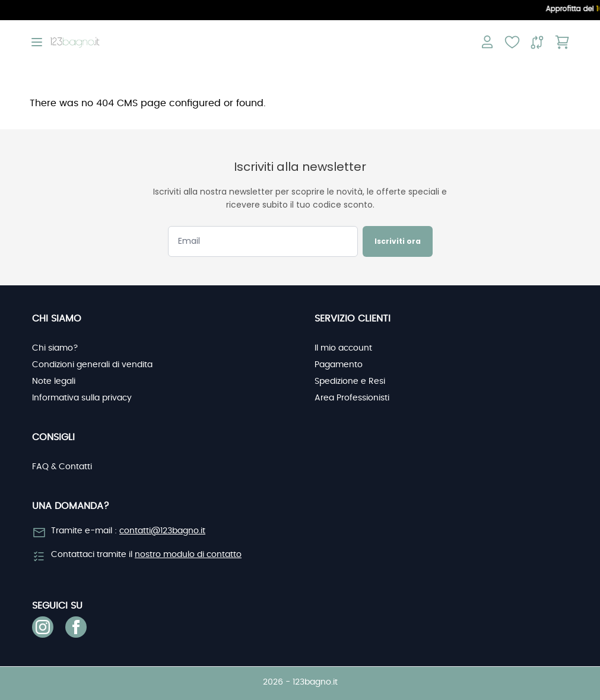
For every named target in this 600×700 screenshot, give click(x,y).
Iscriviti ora (398, 241)
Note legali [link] (54, 381)
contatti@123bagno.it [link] (162, 531)
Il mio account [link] (343, 348)
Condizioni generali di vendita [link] (92, 365)
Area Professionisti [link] (352, 398)
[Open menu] (37, 42)
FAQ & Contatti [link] (62, 467)
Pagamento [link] (339, 365)
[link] (43, 627)
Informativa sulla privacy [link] (82, 398)
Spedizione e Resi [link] (350, 381)
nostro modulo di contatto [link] (188, 555)
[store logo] (75, 42)
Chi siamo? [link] (55, 348)
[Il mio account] (487, 42)
